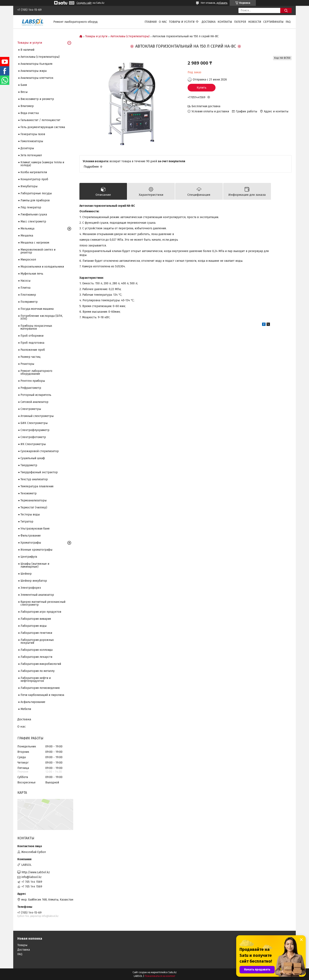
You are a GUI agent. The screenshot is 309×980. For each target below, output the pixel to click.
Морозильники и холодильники (42, 267)
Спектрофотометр (33, 437)
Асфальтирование (33, 702)
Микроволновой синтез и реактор (38, 251)
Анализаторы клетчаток (37, 78)
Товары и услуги (182, 22)
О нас (163, 22)
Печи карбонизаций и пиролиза (42, 695)
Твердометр (29, 465)
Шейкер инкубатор (34, 581)
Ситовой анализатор (34, 402)
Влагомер (27, 106)
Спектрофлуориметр (35, 430)
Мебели (26, 709)
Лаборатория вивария (36, 619)
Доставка (209, 22)
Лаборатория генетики (36, 633)
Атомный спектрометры (37, 416)
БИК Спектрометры (34, 423)
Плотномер (28, 295)
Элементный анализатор (37, 595)
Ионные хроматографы (36, 550)
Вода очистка (30, 113)
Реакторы (27, 364)
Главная (151, 22)
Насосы (25, 281)
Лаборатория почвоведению (40, 688)
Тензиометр (29, 493)
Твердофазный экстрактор (39, 472)
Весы (24, 92)
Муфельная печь (32, 274)
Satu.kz (172, 972)
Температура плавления (37, 486)
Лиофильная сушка (34, 214)
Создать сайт (84, 3)
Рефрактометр (31, 388)
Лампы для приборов (35, 200)
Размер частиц (31, 357)
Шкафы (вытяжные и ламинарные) (35, 565)
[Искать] (286, 10)
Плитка (25, 288)
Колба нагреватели (34, 172)
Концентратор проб (34, 179)
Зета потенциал (31, 155)
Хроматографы (31, 543)
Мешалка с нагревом (35, 243)
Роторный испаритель (36, 395)
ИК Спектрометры (33, 444)
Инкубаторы (29, 186)
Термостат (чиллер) (34, 507)
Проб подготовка (32, 343)
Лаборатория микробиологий (41, 664)
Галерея (240, 22)
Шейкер (26, 574)
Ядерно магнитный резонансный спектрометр (43, 603)
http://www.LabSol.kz (36, 872)
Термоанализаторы (34, 500)
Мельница (27, 229)
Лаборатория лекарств (36, 657)
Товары (22, 945)
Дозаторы (27, 148)
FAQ (288, 22)
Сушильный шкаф (33, 458)
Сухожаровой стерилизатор (40, 451)
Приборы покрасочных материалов (36, 327)
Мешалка (27, 236)
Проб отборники (32, 336)
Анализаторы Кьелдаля (36, 64)
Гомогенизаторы (32, 141)
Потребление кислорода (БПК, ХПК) (42, 317)
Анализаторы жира (34, 71)
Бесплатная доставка (206, 106)
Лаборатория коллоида (37, 650)
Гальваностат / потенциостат (40, 120)
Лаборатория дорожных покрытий (37, 641)
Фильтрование (31, 536)
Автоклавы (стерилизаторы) (130, 36)
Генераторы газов (33, 134)
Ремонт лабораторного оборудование (36, 372)
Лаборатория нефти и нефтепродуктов (36, 679)
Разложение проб (33, 350)
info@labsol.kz (32, 877)
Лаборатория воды (34, 626)
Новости (255, 22)
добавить (222, 3)
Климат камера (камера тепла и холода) (42, 164)
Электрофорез (31, 588)
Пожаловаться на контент (160, 976)
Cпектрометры (31, 409)
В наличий (27, 50)
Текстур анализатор (34, 479)
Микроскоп (28, 260)
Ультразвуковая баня (35, 529)
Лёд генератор (31, 207)
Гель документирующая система (43, 127)
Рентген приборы (33, 381)
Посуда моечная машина (37, 309)
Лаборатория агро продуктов (41, 612)
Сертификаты (273, 22)
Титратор (27, 522)
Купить (202, 88)
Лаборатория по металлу (38, 671)
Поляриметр (29, 302)
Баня (24, 85)
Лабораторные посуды (36, 193)
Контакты (225, 22)
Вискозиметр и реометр (37, 99)
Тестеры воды (30, 515)
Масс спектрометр (33, 222)
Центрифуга (29, 557)
